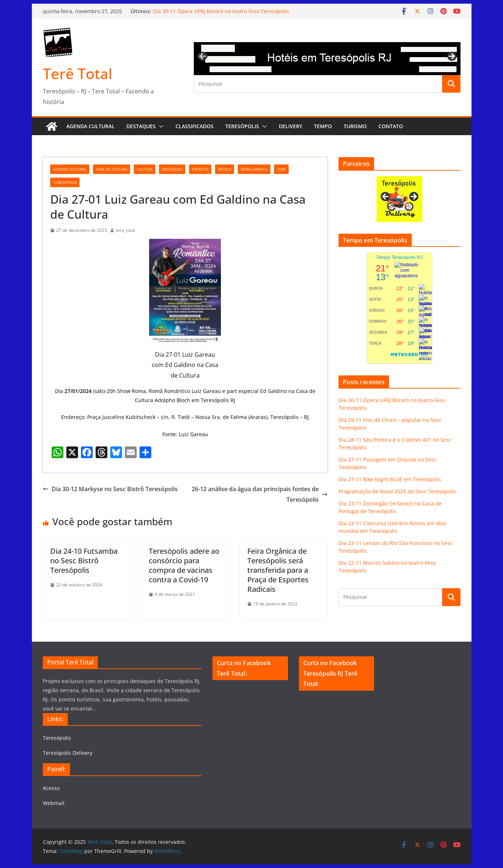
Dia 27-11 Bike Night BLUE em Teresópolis (390, 479)
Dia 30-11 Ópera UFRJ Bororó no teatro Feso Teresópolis (221, 11)
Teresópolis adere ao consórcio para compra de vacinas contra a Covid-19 (184, 565)
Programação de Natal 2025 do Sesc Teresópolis (397, 491)
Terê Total (78, 73)
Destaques (141, 126)
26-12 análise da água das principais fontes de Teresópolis (260, 494)
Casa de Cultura (112, 169)
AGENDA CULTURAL (90, 126)
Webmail (54, 803)
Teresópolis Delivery (68, 753)
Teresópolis (242, 126)
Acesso (51, 788)
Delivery (291, 126)
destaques (172, 169)
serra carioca (254, 169)
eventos (200, 169)
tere (281, 169)
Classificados (195, 126)
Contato (391, 126)
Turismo (355, 126)
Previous (203, 55)
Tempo (323, 126)
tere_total (125, 230)
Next (451, 57)
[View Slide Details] (327, 59)
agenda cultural (70, 169)
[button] (160, 126)
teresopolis (65, 182)
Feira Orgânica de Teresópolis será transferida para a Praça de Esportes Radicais (278, 570)
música (225, 169)
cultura (145, 169)
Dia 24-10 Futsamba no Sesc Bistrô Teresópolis (84, 561)
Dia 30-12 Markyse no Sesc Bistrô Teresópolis (110, 489)
